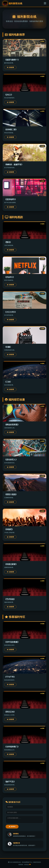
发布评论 (12, 827)
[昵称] (24, 807)
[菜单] (45, 3)
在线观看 (10, 67)
